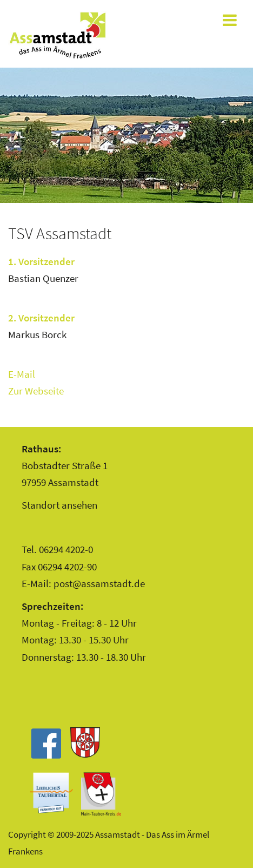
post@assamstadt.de (99, 583)
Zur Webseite (36, 391)
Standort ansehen (59, 505)
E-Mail (22, 374)
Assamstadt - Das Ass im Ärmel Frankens (57, 35)
